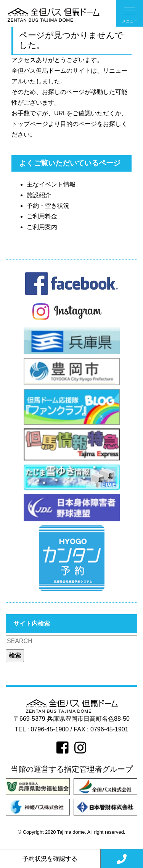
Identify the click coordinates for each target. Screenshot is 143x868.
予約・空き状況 (48, 206)
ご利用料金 (42, 216)
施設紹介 (39, 195)
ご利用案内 (42, 227)
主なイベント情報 (51, 184)
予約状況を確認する (50, 859)
